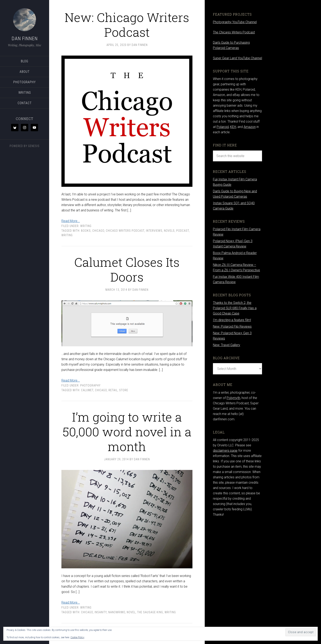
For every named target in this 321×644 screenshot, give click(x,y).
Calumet (87, 390)
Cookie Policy (77, 637)
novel (131, 612)
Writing (86, 226)
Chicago (98, 231)
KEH (233, 127)
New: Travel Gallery (227, 345)
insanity (101, 612)
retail (113, 390)
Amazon (250, 127)
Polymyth (233, 398)
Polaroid (223, 127)
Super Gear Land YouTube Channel (237, 58)
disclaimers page (225, 451)
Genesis (34, 146)
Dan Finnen (25, 39)
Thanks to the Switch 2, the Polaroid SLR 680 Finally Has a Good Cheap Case (235, 308)
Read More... (71, 221)
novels (169, 231)
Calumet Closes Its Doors (127, 269)
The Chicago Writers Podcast (234, 32)
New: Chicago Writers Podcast (127, 25)
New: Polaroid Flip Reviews (232, 327)
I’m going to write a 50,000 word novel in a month (127, 431)
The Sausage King (150, 612)
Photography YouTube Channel (235, 22)
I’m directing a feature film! (232, 320)
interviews (154, 231)
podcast (183, 231)
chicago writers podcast (125, 231)
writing (67, 235)
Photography (90, 385)
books (86, 231)
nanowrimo (117, 612)
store (124, 390)
